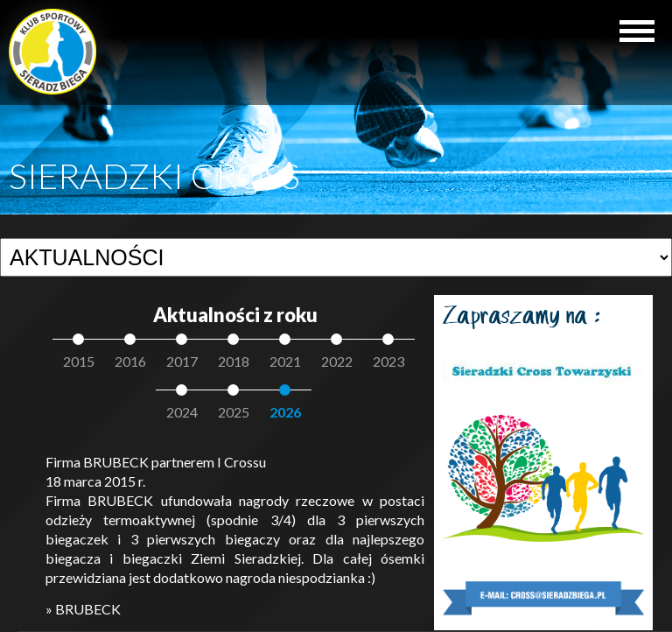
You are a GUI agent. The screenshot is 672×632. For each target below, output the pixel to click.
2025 (234, 412)
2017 (182, 361)
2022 (337, 361)
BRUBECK (88, 609)
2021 (285, 361)
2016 (130, 361)
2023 (388, 361)
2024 (182, 412)
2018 (234, 361)
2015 (79, 361)
